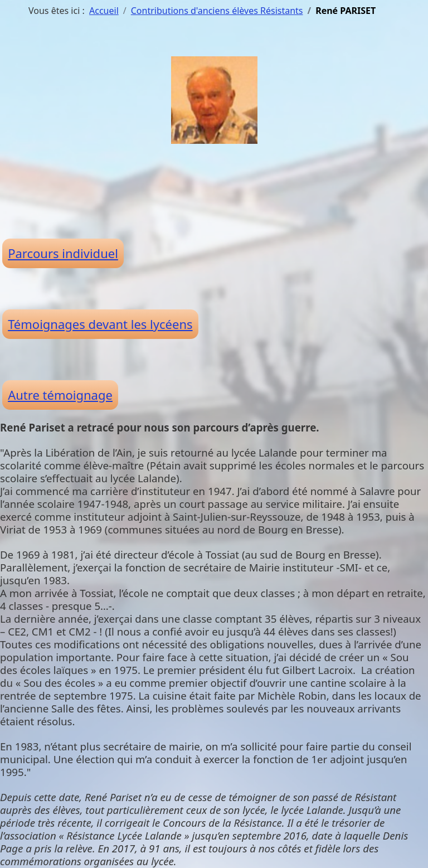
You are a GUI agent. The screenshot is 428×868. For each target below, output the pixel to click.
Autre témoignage (60, 395)
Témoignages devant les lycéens (100, 324)
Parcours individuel (63, 253)
